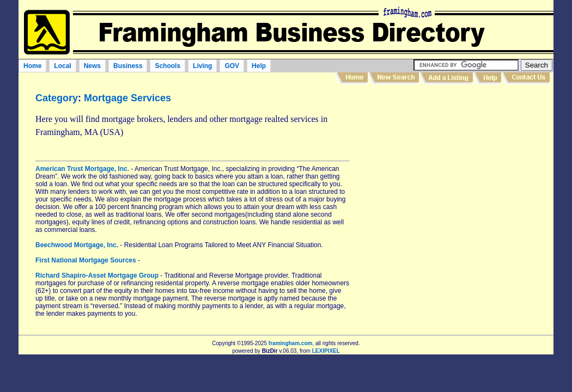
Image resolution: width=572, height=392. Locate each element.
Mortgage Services (127, 98)
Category (57, 98)
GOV (232, 66)
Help (259, 66)
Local (62, 66)
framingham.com (291, 343)
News (92, 66)
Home (32, 66)
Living (202, 66)
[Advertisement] (454, 168)
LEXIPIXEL (326, 351)
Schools (168, 66)
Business (128, 66)
